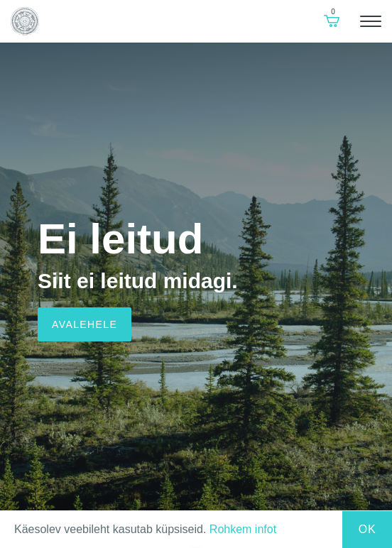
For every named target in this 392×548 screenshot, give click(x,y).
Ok (367, 529)
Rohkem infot (243, 529)
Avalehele (85, 324)
